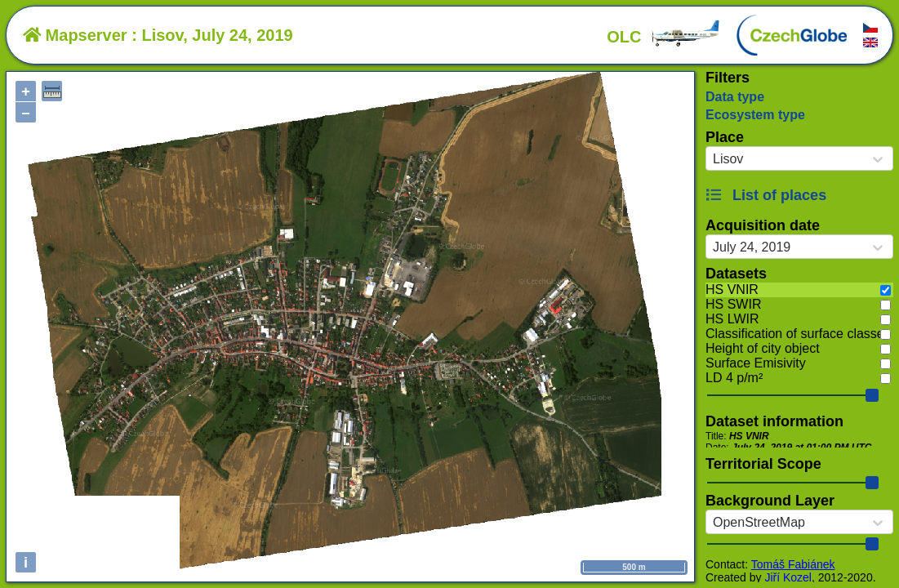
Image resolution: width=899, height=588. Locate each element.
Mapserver (75, 35)
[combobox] (713, 159)
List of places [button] (766, 195)
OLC (664, 37)
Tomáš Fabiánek (793, 564)
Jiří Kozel (788, 577)
